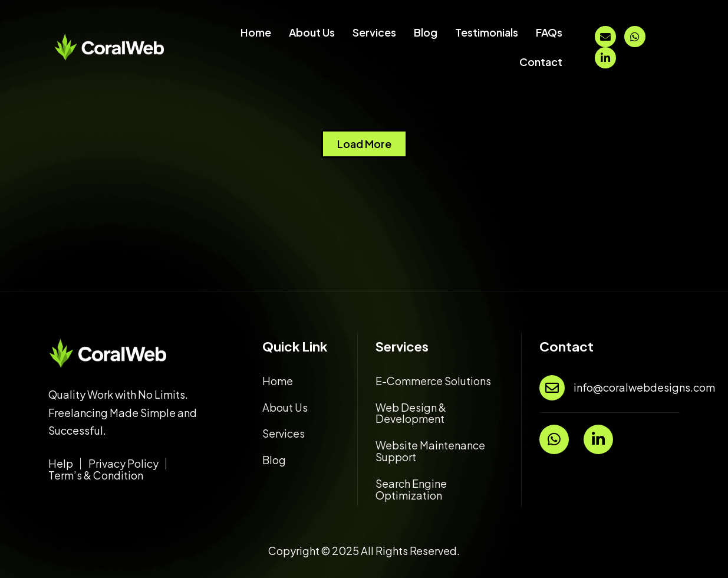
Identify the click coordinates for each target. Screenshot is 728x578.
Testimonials (487, 32)
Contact (541, 62)
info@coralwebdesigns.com (644, 387)
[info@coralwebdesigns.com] (552, 388)
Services (374, 32)
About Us (312, 32)
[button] (364, 144)
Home (256, 32)
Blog (426, 32)
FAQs (549, 32)
